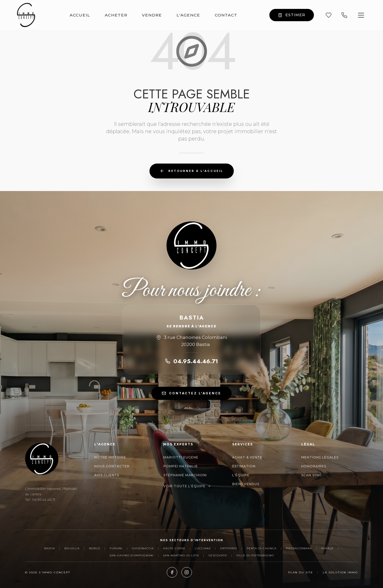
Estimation (244, 466)
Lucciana (203, 548)
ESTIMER (292, 15)
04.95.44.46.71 (192, 361)
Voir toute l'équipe (187, 486)
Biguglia (72, 548)
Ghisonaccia (143, 548)
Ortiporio (229, 548)
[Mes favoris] (329, 15)
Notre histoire (110, 457)
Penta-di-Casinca (262, 548)
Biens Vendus (246, 484)
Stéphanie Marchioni (185, 475)
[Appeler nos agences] (344, 15)
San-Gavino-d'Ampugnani (132, 555)
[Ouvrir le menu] (361, 15)
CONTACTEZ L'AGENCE (192, 393)
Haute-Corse (174, 548)
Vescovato (218, 555)
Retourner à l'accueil (192, 171)
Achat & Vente (247, 457)
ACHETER (116, 15)
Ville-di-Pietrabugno (255, 555)
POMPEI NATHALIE (181, 466)
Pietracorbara (299, 548)
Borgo (95, 548)
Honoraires (314, 466)
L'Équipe (241, 475)
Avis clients (107, 475)
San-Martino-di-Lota (181, 555)
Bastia (50, 548)
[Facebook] (172, 572)
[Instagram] (187, 572)
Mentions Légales (320, 457)
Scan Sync (312, 475)
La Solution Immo (340, 572)
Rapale (327, 548)
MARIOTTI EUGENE (181, 457)
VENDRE (152, 15)
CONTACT (226, 15)
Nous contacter (112, 466)
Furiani (116, 548)
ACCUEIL (80, 15)
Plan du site (301, 572)
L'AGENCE (188, 15)
